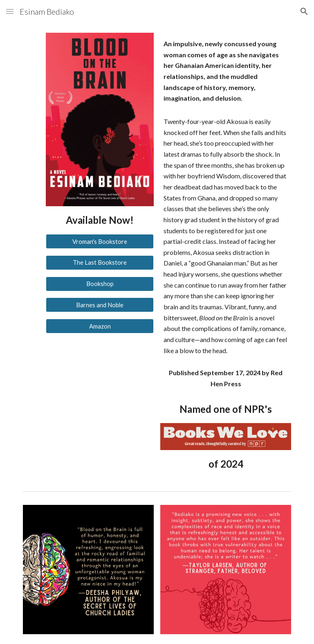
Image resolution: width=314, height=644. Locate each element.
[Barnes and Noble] (100, 305)
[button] (10, 11)
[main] (100, 220)
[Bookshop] (100, 284)
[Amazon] (100, 326)
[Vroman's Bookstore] (100, 241)
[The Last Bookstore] (100, 263)
